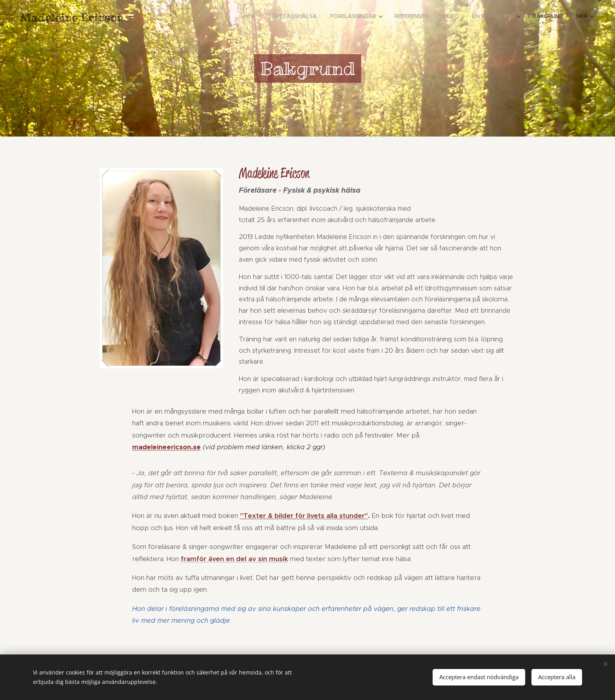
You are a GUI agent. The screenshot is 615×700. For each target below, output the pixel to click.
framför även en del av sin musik (234, 559)
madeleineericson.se (166, 447)
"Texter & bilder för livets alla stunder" (304, 516)
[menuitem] (249, 16)
